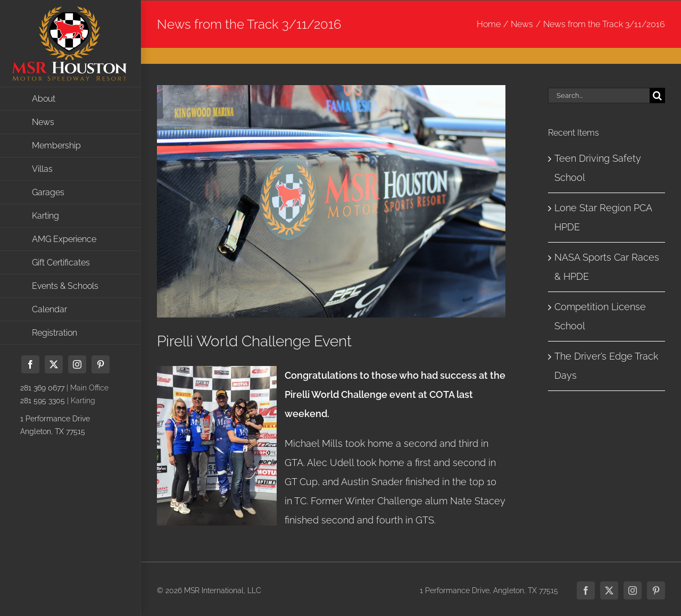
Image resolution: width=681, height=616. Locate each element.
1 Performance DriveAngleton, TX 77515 (55, 425)
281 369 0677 (42, 388)
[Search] (657, 95)
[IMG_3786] (331, 201)
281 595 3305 (43, 401)
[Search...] (599, 95)
